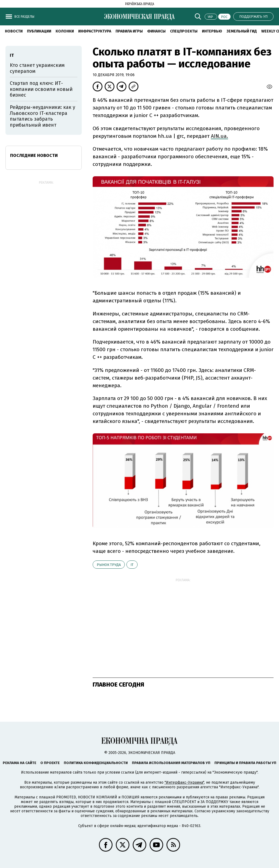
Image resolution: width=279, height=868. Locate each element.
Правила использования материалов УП (171, 763)
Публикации (39, 31)
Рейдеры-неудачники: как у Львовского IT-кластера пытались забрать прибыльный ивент (43, 116)
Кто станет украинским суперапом (37, 68)
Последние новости (34, 155)
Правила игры (129, 31)
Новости (14, 31)
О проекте (50, 763)
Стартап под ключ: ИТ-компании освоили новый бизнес (41, 89)
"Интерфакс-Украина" (184, 782)
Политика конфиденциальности (96, 763)
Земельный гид (242, 31)
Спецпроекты (184, 31)
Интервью (212, 31)
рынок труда (109, 565)
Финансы (156, 31)
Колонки (65, 31)
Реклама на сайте (19, 763)
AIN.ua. (219, 136)
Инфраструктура (95, 31)
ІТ (132, 565)
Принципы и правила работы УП (245, 763)
